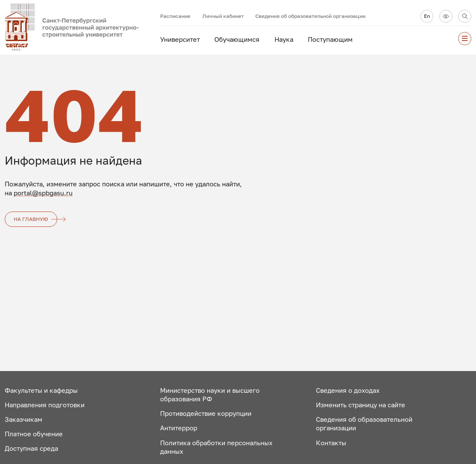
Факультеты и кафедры (41, 390)
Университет (180, 39)
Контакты (331, 443)
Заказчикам (23, 419)
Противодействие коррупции (206, 413)
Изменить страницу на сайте (361, 405)
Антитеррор (179, 428)
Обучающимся (237, 39)
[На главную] (82, 27)
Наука (284, 39)
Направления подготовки (45, 405)
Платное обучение (34, 434)
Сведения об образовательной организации (310, 16)
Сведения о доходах (348, 390)
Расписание (175, 16)
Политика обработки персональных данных (216, 447)
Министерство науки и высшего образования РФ (210, 395)
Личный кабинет (223, 16)
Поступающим (330, 39)
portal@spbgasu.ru (43, 193)
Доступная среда (31, 448)
